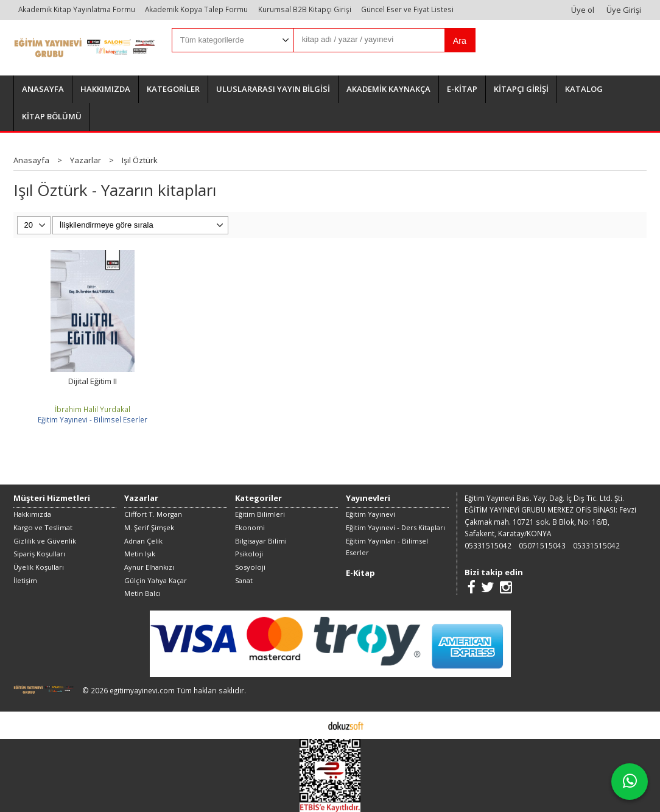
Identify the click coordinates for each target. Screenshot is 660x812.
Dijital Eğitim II (93, 381)
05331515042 (488, 545)
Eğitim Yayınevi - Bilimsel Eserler (93, 419)
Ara (460, 41)
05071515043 (542, 545)
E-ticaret (311, 725)
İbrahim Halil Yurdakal (93, 409)
